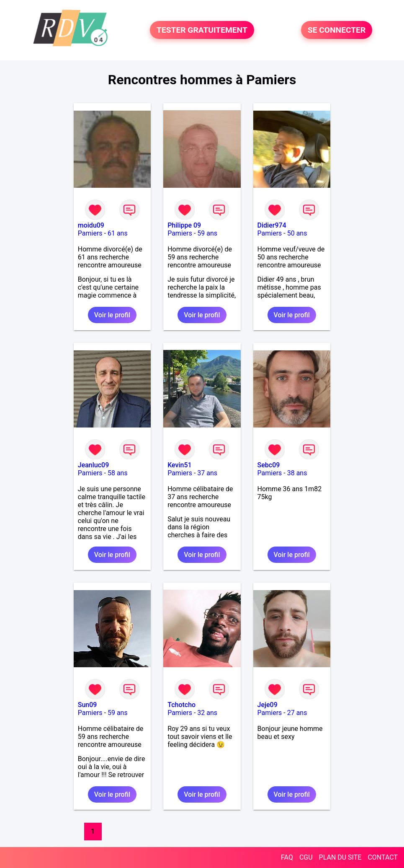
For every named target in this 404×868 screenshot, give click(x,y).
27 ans (297, 713)
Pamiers (90, 233)
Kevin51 (179, 465)
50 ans (297, 233)
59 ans (207, 233)
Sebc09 (269, 465)
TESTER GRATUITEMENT (202, 30)
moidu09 (91, 225)
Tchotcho (181, 705)
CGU (306, 857)
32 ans (207, 713)
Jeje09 (268, 705)
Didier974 (272, 225)
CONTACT (383, 857)
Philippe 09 (184, 225)
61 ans (118, 233)
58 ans (118, 473)
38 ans (297, 473)
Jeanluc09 (94, 465)
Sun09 (87, 705)
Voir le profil (112, 315)
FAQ (287, 857)
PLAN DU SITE (340, 857)
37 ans (207, 473)
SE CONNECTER (337, 30)
